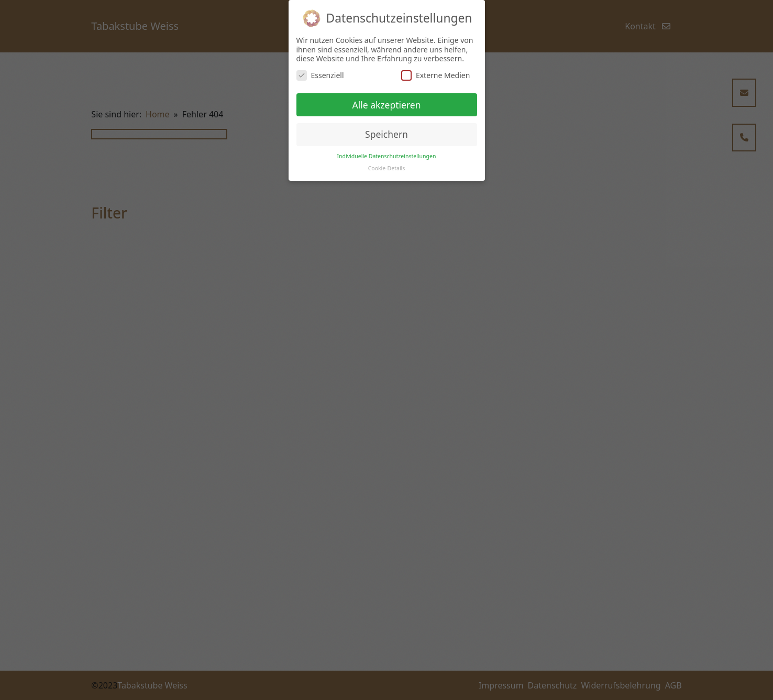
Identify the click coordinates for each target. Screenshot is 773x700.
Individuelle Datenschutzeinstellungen (387, 156)
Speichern (387, 134)
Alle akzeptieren (387, 105)
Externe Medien (435, 75)
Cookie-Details (387, 168)
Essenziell (320, 75)
